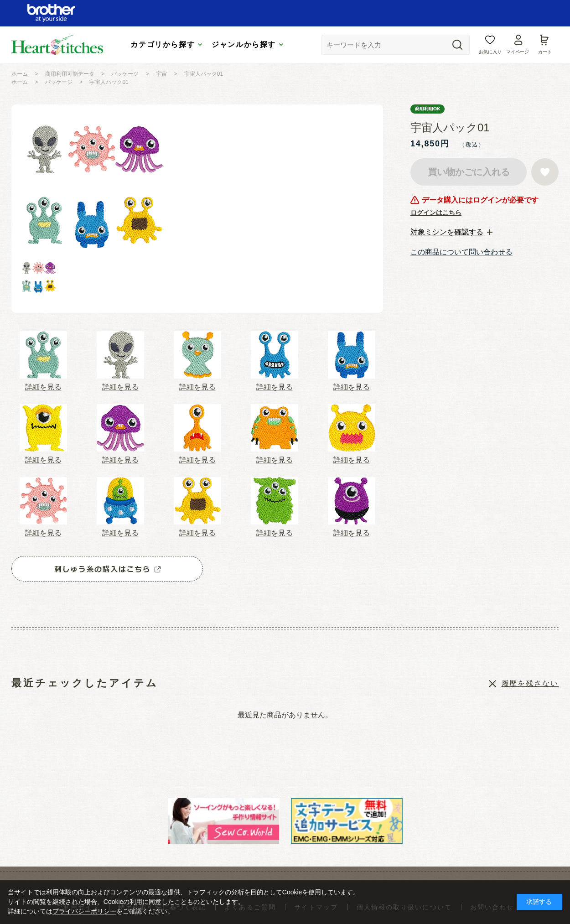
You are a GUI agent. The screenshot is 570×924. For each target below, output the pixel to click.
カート (545, 52)
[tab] (451, 232)
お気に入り (490, 52)
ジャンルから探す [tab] (244, 44)
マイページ (518, 52)
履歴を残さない (530, 683)
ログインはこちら (436, 213)
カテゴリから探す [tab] (163, 44)
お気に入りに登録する (545, 172)
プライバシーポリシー (84, 911)
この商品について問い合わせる (461, 252)
